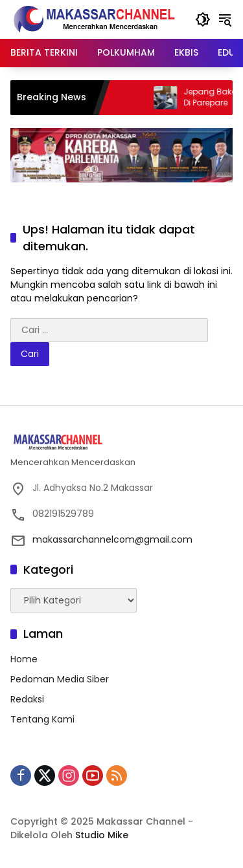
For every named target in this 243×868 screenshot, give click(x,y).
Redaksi (27, 699)
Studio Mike (102, 835)
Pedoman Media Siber (60, 679)
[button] (203, 19)
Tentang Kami (42, 719)
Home (24, 659)
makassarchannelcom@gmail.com (112, 539)
